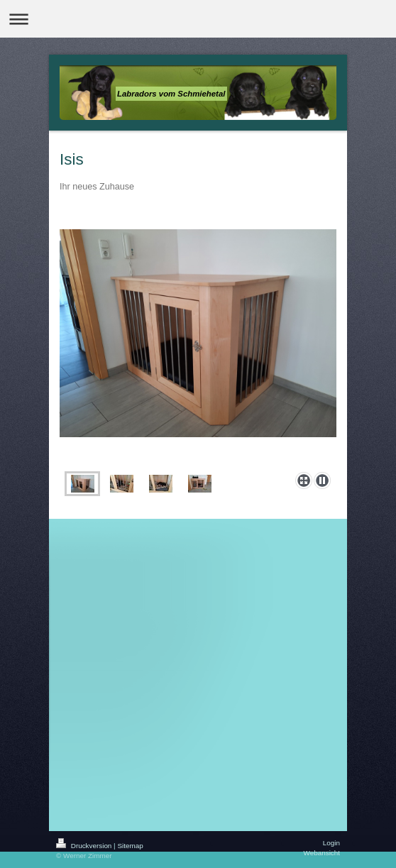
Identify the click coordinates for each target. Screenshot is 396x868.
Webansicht (322, 853)
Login (331, 843)
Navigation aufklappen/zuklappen (198, 19)
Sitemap (130, 846)
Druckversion (85, 846)
